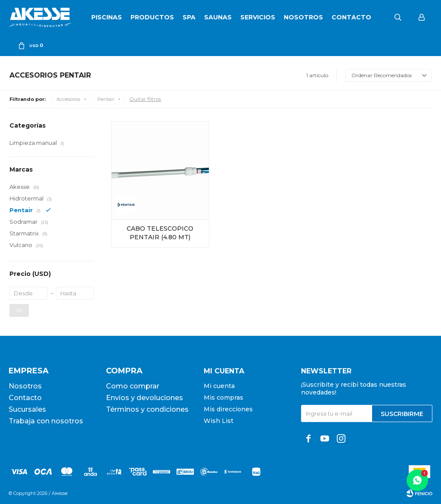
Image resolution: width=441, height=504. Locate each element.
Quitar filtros (145, 99)
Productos (152, 17)
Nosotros (303, 17)
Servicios (258, 17)
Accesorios (68, 99)
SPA (189, 17)
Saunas (218, 17)
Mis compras (224, 398)
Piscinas (107, 17)
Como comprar (133, 386)
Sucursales (27, 409)
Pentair (106, 99)
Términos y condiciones (147, 409)
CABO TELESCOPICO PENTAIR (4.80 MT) (160, 233)
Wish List (219, 421)
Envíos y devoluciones (144, 398)
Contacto (351, 17)
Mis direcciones (228, 409)
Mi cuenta (219, 386)
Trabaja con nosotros (46, 421)
